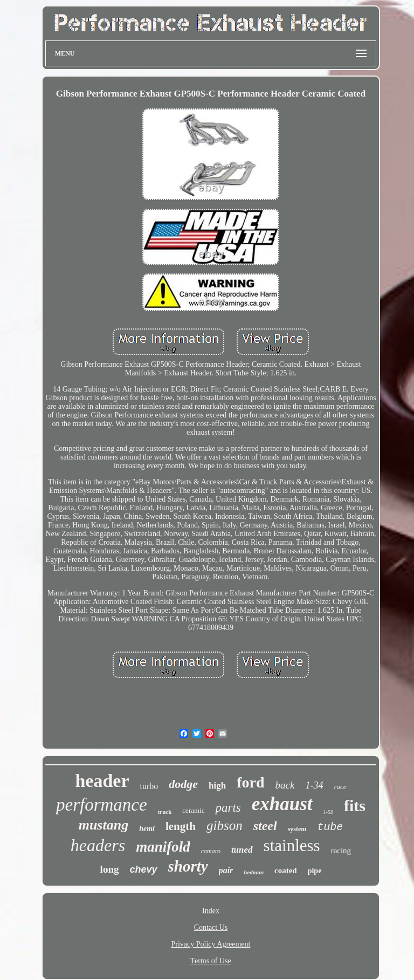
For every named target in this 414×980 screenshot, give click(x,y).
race (340, 787)
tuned (242, 850)
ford (250, 782)
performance (102, 805)
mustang (104, 825)
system (297, 829)
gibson (225, 825)
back (285, 785)
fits (355, 806)
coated (286, 871)
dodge (183, 784)
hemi (147, 829)
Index (211, 911)
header (102, 781)
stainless (292, 845)
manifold (163, 847)
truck (165, 812)
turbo (149, 786)
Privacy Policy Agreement (211, 944)
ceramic (193, 810)
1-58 (328, 812)
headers (98, 845)
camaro (211, 851)
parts (228, 808)
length (181, 826)
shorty (188, 866)
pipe (315, 871)
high (217, 786)
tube (330, 827)
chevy (143, 869)
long (110, 869)
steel (265, 826)
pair (226, 870)
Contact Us (211, 927)
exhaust (282, 804)
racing (341, 851)
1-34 (314, 785)
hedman (254, 872)
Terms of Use (211, 961)
